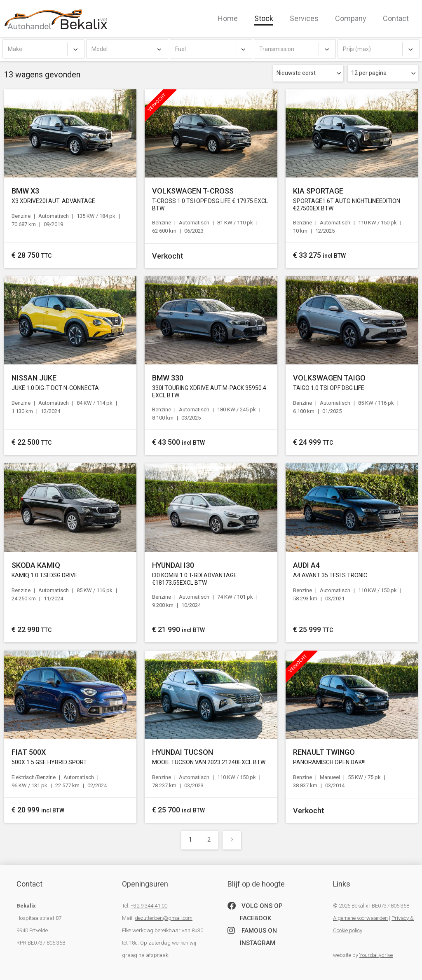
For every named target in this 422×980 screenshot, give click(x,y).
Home (228, 18)
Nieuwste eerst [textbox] (296, 73)
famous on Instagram (252, 936)
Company (351, 18)
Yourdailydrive (376, 955)
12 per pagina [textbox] (369, 73)
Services (304, 18)
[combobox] (43, 49)
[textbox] (43, 49)
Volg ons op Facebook (255, 911)
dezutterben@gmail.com (164, 918)
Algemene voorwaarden (360, 918)
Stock (264, 18)
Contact (396, 18)
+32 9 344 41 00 (149, 906)
